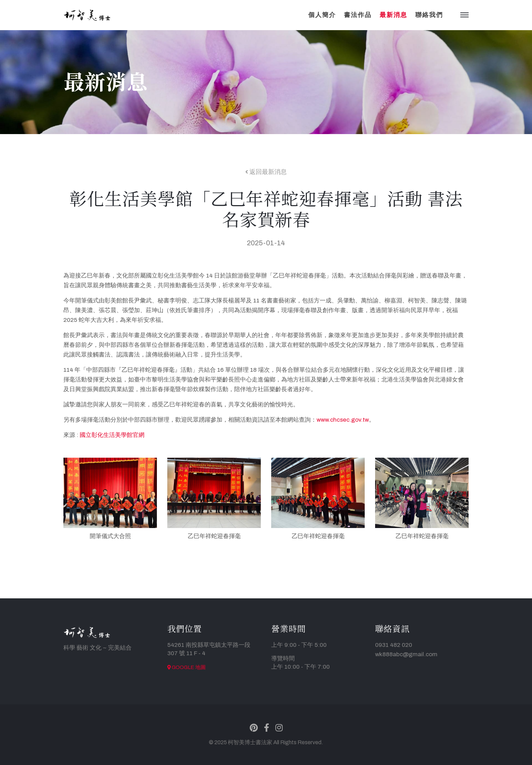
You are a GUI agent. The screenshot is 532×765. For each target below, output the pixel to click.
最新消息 (393, 15)
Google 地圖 (187, 667)
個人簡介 (322, 15)
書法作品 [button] (358, 15)
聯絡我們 (429, 15)
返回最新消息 (266, 172)
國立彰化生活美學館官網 (112, 435)
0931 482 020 (394, 645)
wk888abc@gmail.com (406, 654)
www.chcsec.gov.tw (343, 420)
